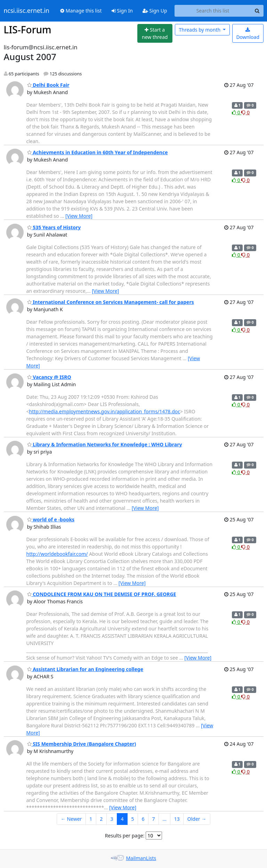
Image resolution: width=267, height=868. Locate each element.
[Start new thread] (155, 34)
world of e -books (51, 519)
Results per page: (125, 836)
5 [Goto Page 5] (132, 819)
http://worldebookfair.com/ (57, 554)
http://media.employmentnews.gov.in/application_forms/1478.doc (105, 411)
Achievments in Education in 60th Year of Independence (98, 152)
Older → (197, 819)
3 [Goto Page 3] (112, 819)
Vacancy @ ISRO (49, 377)
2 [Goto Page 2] (101, 819)
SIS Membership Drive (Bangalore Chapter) (82, 744)
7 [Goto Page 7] (153, 819)
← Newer (71, 819)
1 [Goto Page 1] (91, 819)
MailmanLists (141, 858)
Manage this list (81, 11)
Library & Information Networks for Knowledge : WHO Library (105, 444)
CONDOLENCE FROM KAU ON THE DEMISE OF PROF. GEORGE (102, 594)
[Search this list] (213, 11)
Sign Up (155, 11)
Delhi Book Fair (48, 85)
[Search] (257, 11)
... (164, 819)
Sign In (122, 11)
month (200, 30)
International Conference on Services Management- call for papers (111, 302)
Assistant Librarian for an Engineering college (85, 669)
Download (248, 34)
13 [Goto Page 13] (177, 819)
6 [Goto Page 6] (143, 819)
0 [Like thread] (237, 112)
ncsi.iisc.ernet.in (27, 11)
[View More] (79, 216)
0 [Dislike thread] (245, 112)
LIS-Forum (28, 30)
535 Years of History (54, 227)
